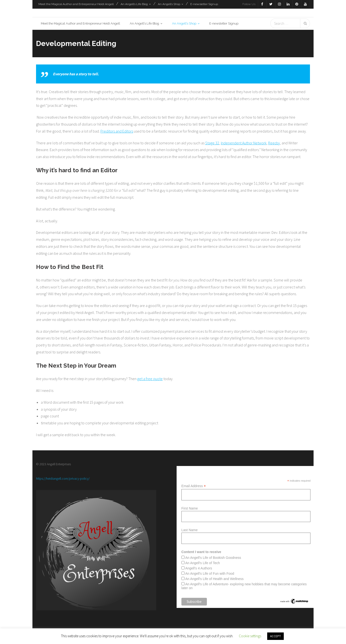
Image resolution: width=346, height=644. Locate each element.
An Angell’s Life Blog (134, 4)
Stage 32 (212, 143)
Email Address (194, 486)
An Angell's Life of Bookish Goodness (213, 558)
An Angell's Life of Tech (203, 563)
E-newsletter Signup (204, 4)
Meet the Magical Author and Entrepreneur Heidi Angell (76, 4)
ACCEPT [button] (275, 636)
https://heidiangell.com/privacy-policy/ (63, 479)
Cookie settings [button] (250, 636)
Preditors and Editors (117, 131)
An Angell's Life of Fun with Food (210, 574)
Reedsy (274, 143)
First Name (190, 508)
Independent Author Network (244, 143)
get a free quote (150, 379)
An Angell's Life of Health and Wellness (214, 579)
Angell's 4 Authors (199, 568)
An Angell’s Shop (169, 4)
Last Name (190, 530)
